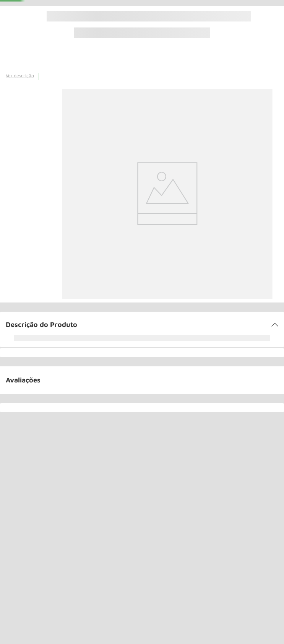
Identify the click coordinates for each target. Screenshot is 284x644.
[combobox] (99, 11)
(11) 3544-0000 (147, 13)
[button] (142, 367)
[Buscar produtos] (105, 11)
